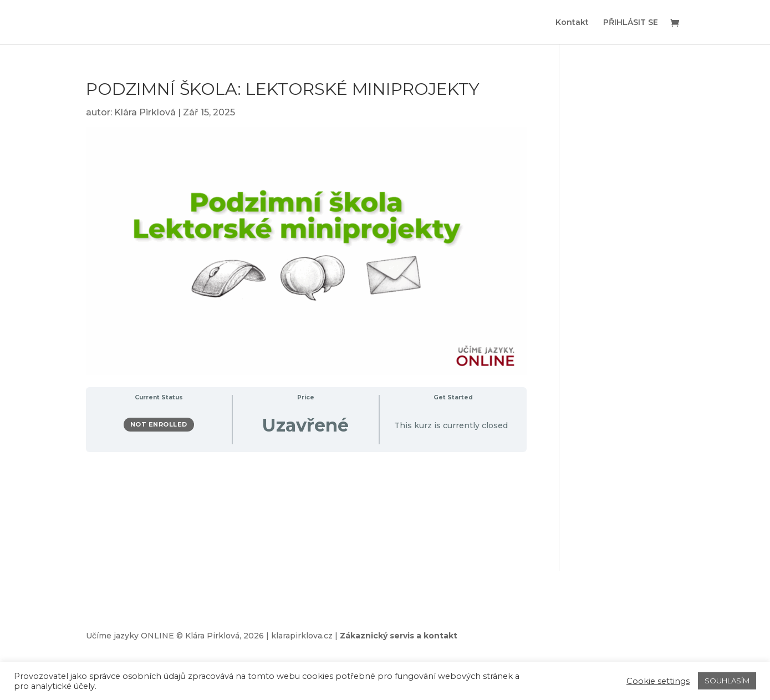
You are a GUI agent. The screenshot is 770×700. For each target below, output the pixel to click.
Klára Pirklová (145, 112)
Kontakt (572, 23)
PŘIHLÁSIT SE (631, 23)
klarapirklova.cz (302, 636)
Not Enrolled (159, 424)
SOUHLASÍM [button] (727, 681)
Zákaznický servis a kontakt (399, 636)
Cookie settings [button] (658, 681)
